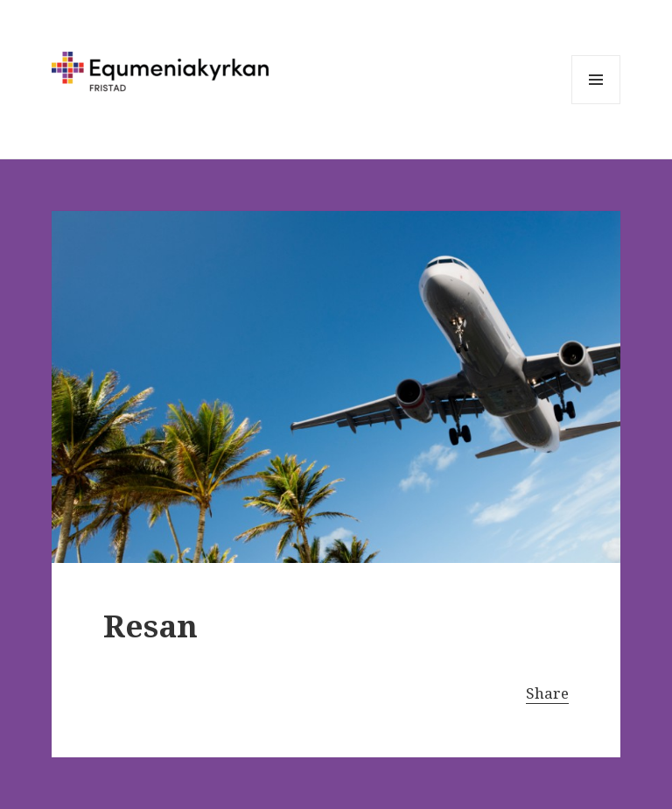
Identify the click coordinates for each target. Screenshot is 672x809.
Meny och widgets (596, 104)
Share (547, 693)
